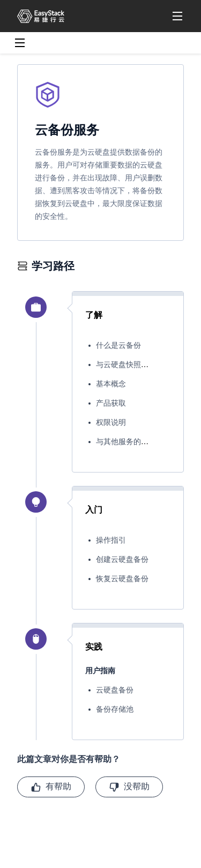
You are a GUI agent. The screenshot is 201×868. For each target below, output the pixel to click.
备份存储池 (115, 709)
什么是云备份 (118, 345)
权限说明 (111, 422)
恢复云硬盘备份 (122, 579)
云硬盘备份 (115, 690)
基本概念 (111, 384)
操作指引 (111, 540)
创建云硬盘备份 (122, 559)
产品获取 (111, 403)
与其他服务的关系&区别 (136, 442)
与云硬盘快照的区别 (130, 365)
